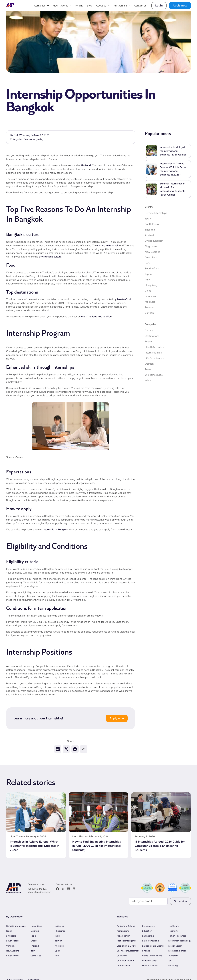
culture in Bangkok (108, 245)
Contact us (140, 6)
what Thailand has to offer (96, 316)
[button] (41, 6)
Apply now (180, 5)
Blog (90, 6)
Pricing (79, 6)
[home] (11, 5)
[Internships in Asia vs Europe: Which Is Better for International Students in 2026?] (36, 845)
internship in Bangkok (55, 529)
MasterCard (124, 299)
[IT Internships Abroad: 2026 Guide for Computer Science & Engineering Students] (161, 845)
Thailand (86, 165)
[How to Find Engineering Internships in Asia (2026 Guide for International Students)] (98, 845)
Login (159, 5)
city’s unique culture (50, 257)
